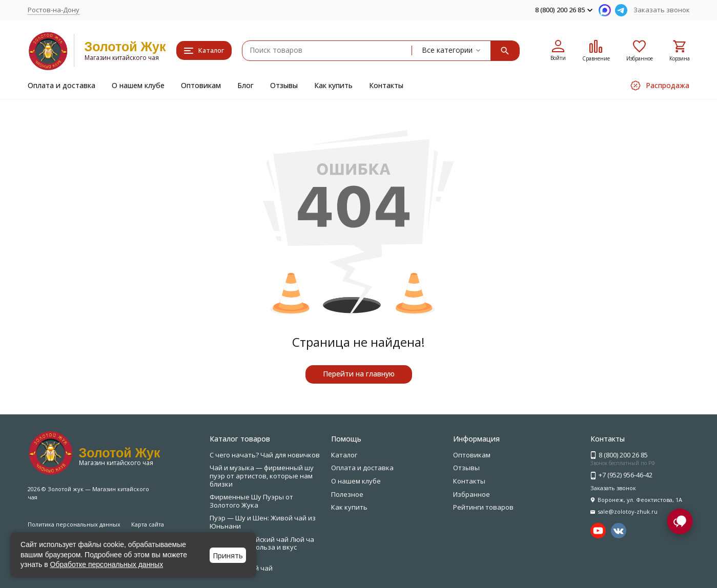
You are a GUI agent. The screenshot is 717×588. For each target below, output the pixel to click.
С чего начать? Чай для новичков (265, 455)
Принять (228, 555)
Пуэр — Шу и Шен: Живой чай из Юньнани (263, 522)
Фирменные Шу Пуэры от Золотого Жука (251, 501)
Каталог (344, 455)
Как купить (333, 85)
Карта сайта (148, 524)
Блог (245, 85)
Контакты (386, 85)
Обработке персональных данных (107, 564)
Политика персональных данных (74, 524)
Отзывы (284, 85)
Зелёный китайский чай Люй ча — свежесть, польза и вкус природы (262, 547)
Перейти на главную (359, 374)
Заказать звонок (662, 10)
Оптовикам (201, 85)
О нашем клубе (138, 85)
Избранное (472, 494)
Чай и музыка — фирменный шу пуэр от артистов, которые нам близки (262, 476)
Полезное (347, 494)
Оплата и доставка (62, 85)
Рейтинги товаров (483, 507)
